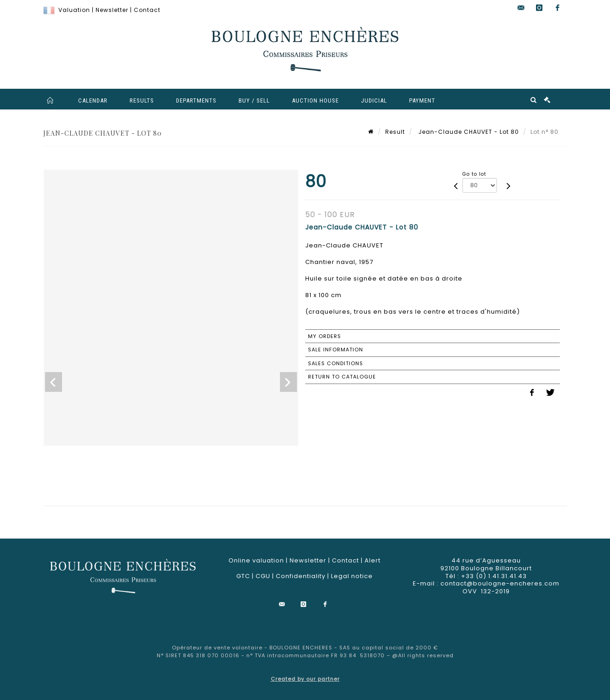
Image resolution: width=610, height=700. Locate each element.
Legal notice (352, 576)
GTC (243, 576)
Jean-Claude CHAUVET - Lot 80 (468, 132)
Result (395, 132)
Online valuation (256, 560)
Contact (147, 10)
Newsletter (112, 10)
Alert (373, 560)
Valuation (74, 10)
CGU (263, 576)
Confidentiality (301, 576)
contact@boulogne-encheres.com (500, 583)
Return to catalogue (342, 377)
